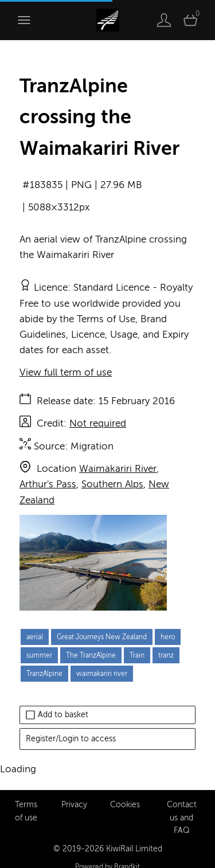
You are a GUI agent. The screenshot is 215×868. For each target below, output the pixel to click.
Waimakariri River (118, 469)
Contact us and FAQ (182, 804)
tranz (166, 655)
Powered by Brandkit (107, 854)
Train (137, 655)
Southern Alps (112, 484)
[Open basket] (190, 20)
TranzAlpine (44, 674)
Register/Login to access (71, 739)
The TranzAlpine (91, 655)
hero (168, 637)
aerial (35, 637)
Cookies (125, 791)
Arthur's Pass (48, 484)
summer (39, 655)
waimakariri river (102, 674)
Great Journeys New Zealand (102, 637)
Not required (98, 423)
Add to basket (57, 715)
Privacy (74, 791)
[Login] (164, 20)
